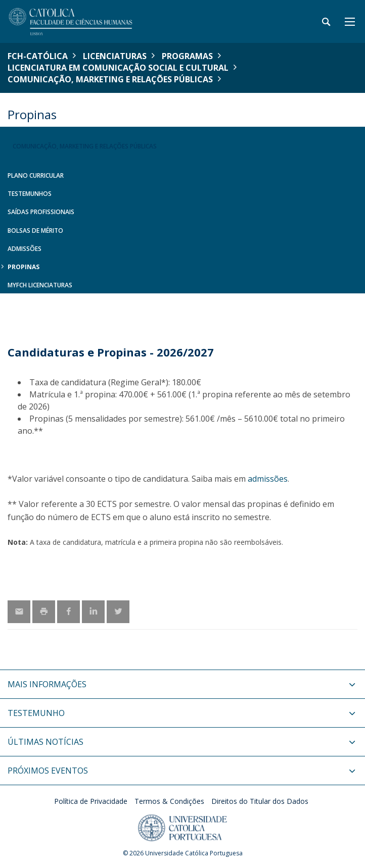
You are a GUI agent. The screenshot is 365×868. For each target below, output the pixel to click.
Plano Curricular (36, 175)
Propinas (24, 267)
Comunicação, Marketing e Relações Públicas (110, 79)
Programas (187, 56)
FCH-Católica (38, 56)
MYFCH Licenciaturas (40, 285)
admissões (268, 479)
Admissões (25, 249)
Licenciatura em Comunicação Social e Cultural (118, 68)
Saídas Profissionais (41, 212)
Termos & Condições (169, 801)
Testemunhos (30, 194)
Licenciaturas (115, 56)
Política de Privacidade (91, 801)
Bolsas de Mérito (35, 231)
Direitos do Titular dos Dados (260, 801)
